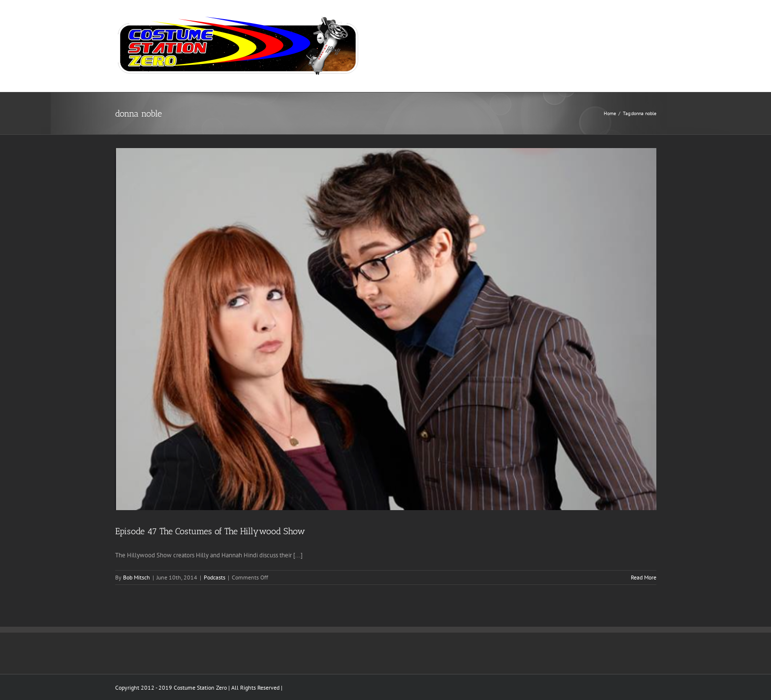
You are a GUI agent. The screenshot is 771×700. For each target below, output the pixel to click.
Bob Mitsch (137, 577)
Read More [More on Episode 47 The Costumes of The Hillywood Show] (644, 577)
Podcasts (215, 577)
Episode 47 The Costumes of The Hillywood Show (210, 531)
